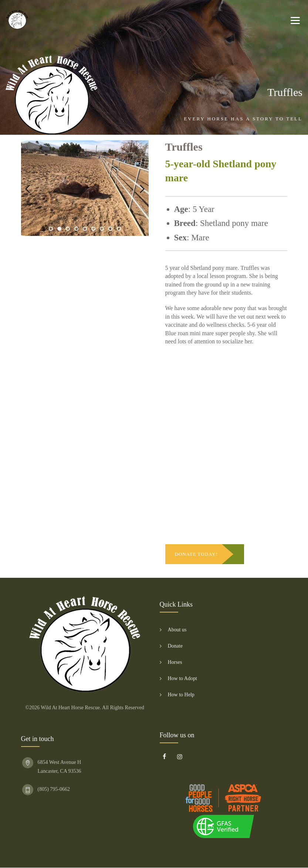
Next (138, 188)
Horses (175, 662)
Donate (175, 646)
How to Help (181, 695)
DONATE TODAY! (196, 554)
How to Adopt (182, 678)
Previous (32, 188)
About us (177, 630)
